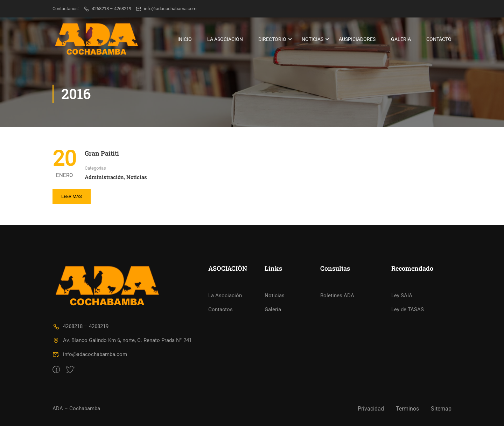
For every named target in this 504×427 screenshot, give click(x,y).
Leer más (72, 197)
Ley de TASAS (408, 310)
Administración (104, 177)
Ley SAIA (402, 296)
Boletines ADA (337, 296)
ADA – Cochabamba (76, 409)
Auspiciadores (357, 39)
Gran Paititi (102, 154)
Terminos (407, 409)
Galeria (401, 39)
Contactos (220, 310)
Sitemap (441, 409)
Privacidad (371, 409)
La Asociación (225, 39)
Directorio (272, 39)
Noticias (313, 39)
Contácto (439, 39)
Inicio (185, 39)
